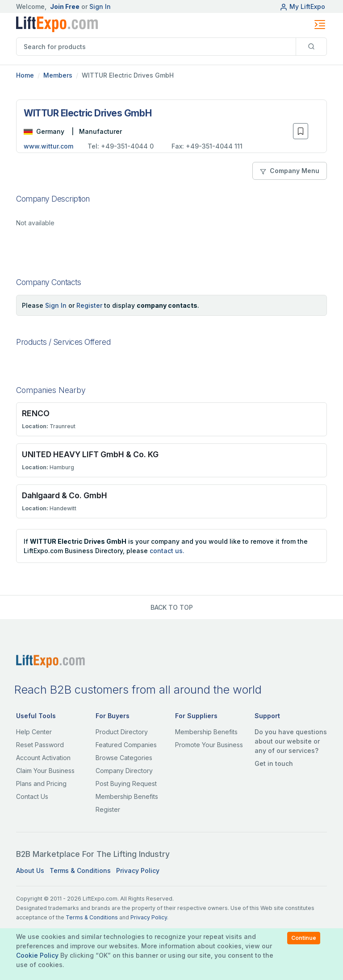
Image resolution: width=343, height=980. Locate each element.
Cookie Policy (37, 955)
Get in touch (274, 763)
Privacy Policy (138, 870)
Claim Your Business (45, 771)
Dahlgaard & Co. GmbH (65, 495)
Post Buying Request (126, 784)
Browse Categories (124, 758)
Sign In (100, 6)
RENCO (36, 413)
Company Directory (124, 771)
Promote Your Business (209, 745)
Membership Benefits (127, 796)
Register (89, 305)
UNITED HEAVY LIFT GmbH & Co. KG (90, 454)
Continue (304, 938)
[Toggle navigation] (320, 25)
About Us (30, 870)
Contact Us (32, 796)
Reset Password (40, 745)
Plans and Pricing (41, 784)
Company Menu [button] (290, 171)
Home (25, 75)
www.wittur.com (48, 146)
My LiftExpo (302, 6)
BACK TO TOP (172, 607)
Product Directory (122, 732)
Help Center (34, 732)
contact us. (167, 551)
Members (58, 75)
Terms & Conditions (80, 870)
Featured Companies (126, 745)
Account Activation (43, 758)
